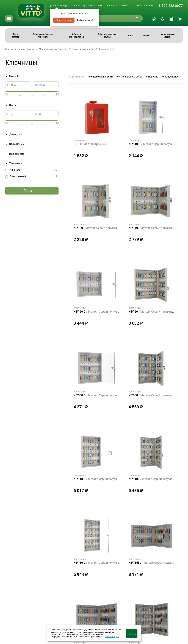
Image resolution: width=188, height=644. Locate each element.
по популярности (171, 77)
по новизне (151, 77)
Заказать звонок (144, 6)
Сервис (110, 6)
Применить (32, 191)
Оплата (77, 6)
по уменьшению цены (129, 77)
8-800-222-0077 (171, 6)
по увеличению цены (100, 77)
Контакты (122, 6)
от (8, 85)
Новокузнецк (60, 6)
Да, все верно (64, 20)
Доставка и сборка (93, 6)
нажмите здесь (112, 637)
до (36, 85)
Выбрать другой (85, 20)
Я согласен (132, 633)
